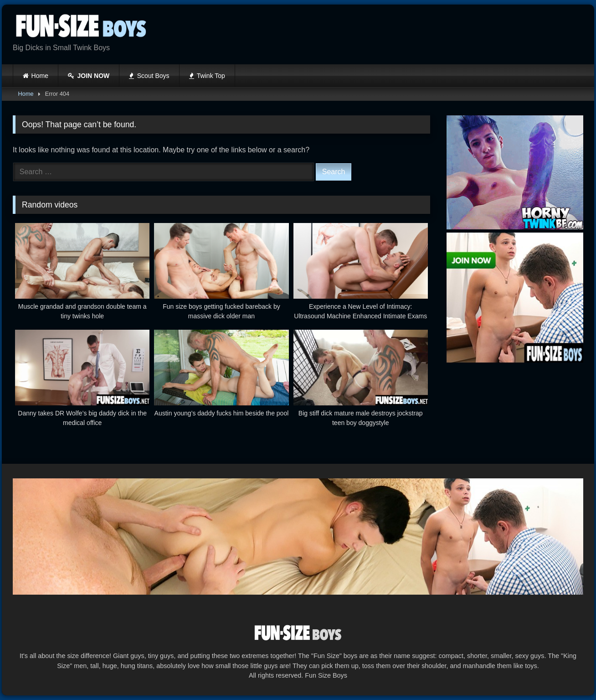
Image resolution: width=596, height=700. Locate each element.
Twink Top (207, 76)
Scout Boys (149, 76)
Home (40, 76)
